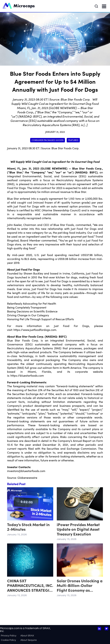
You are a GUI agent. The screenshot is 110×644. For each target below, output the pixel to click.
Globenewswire (27, 478)
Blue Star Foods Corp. (65, 148)
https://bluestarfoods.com (27, 375)
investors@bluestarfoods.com (26, 471)
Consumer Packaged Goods (48, 140)
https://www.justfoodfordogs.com (35, 330)
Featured (73, 140)
